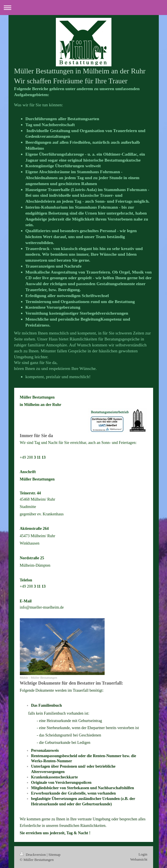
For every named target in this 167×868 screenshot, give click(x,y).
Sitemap (55, 855)
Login (143, 854)
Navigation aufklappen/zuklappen (83, 8)
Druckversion (33, 855)
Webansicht (139, 859)
